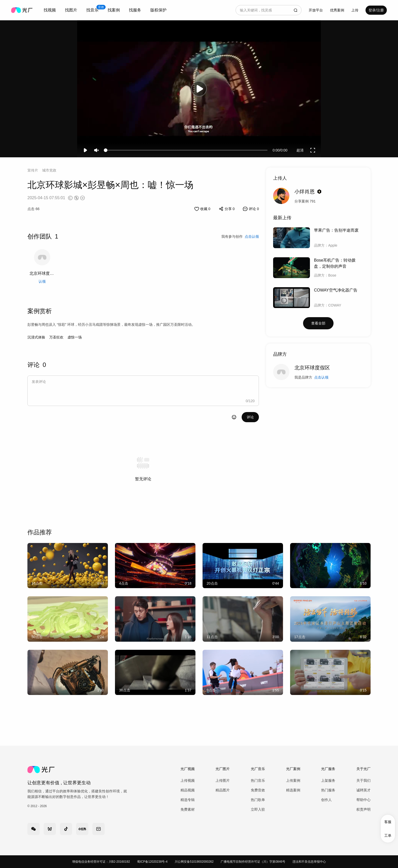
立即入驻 (258, 809)
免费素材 (188, 809)
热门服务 (328, 790)
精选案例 (293, 790)
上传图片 (223, 780)
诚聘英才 (363, 790)
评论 (250, 417)
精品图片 (223, 790)
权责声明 (363, 809)
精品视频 (188, 790)
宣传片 (33, 170)
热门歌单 (258, 800)
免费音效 (258, 790)
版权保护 (158, 10)
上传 (355, 10)
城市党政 (49, 170)
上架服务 (328, 780)
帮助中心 (363, 800)
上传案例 (293, 780)
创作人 (326, 800)
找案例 (114, 10)
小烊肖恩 (305, 192)
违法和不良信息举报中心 (309, 862)
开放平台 (316, 10)
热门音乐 (258, 780)
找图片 (71, 10)
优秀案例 (337, 10)
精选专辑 (188, 800)
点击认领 (321, 377)
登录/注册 (376, 10)
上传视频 (188, 780)
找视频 (50, 10)
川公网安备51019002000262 (194, 862)
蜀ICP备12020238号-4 (152, 862)
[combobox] (50, 10)
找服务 (135, 10)
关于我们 (363, 780)
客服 (388, 822)
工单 (388, 836)
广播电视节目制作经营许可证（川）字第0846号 (253, 862)
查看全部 (318, 323)
